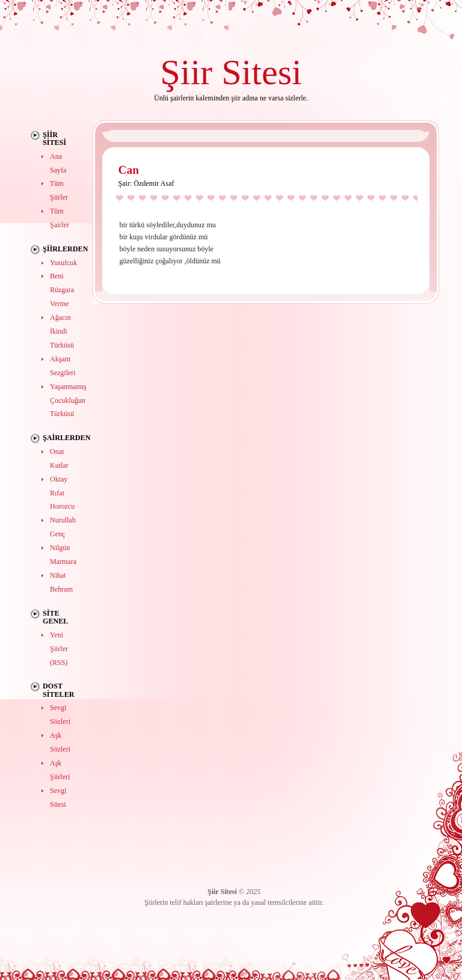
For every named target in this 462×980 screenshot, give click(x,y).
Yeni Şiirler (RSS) (59, 649)
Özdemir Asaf (154, 183)
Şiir (186, 72)
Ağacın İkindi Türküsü (62, 331)
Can (129, 170)
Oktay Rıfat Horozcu (62, 493)
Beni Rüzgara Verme (62, 290)
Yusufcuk (63, 263)
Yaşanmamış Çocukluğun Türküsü (68, 400)
